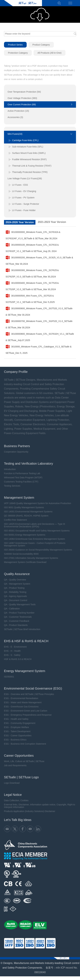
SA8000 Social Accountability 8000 (21, 554)
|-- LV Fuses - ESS (18, 185)
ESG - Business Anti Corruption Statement (25, 744)
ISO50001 (9, 677)
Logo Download (12, 783)
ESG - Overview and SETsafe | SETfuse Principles (29, 694)
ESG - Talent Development (17, 731)
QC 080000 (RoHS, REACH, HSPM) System (26, 516)
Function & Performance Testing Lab (22, 473)
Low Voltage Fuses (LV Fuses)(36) (25, 178)
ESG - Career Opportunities (18, 736)
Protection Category (18, 53)
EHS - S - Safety (12, 655)
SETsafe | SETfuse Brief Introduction (22, 629)
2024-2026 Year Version (20, 222)
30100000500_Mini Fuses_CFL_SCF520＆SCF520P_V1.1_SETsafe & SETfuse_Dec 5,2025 (30, 298)
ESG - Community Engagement (20, 723)
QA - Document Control (16, 600)
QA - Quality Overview (15, 580)
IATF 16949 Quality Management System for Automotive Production (38, 503)
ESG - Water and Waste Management (23, 702)
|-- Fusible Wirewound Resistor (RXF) (27, 159)
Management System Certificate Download (25, 562)
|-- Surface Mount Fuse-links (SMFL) (27, 153)
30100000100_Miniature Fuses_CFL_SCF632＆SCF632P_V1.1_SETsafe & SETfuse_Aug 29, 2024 (32, 247)
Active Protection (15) (18, 111)
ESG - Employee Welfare (16, 727)
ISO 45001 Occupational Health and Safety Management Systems (37, 531)
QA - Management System (17, 584)
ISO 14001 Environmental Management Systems (28, 512)
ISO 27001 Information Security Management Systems (31, 558)
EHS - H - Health (12, 651)
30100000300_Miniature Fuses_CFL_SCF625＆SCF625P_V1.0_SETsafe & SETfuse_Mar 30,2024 (32, 272)
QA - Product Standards (16, 625)
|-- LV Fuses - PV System (21, 198)
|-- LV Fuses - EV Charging (22, 191)
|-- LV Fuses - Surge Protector (23, 204)
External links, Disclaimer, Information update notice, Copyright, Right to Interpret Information (40, 806)
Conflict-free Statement (15, 520)
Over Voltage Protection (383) (22, 98)
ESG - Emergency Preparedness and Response (28, 715)
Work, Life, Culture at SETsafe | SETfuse (24, 761)
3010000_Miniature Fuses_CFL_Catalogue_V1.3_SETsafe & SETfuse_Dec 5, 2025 (38, 349)
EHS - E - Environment (15, 647)
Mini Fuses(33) (15, 134)
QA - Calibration (12, 609)
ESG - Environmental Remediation (21, 698)
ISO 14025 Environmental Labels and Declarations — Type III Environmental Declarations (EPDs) (34, 525)
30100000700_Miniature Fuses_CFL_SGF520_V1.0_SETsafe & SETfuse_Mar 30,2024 (39, 323)
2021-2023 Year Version (52, 222)
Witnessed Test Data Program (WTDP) (23, 478)
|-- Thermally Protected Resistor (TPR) (28, 172)
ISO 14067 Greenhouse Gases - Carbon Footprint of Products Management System (35, 544)
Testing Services (12, 486)
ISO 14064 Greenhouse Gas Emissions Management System (34, 539)
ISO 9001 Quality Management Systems (24, 507)
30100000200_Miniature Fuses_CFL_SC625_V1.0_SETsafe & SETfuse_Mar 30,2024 (39, 260)
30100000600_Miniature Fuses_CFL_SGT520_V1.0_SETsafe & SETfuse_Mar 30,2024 (39, 311)
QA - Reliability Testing (15, 592)
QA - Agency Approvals (15, 596)
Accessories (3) (15, 117)
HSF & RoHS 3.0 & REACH (18, 659)
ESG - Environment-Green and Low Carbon (26, 711)
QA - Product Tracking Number (19, 613)
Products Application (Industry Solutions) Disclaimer (30, 811)
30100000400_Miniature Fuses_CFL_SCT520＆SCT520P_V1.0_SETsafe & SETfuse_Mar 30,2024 (32, 285)
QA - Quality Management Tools (20, 604)
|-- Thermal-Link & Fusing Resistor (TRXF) (30, 166)
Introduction (10, 469)
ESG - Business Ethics (15, 740)
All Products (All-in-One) (50, 53)
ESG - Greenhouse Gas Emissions (21, 707)
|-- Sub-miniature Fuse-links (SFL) (25, 147)
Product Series (15, 45)
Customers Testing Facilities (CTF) (21, 482)
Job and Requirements (15, 765)
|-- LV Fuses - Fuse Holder (22, 210)
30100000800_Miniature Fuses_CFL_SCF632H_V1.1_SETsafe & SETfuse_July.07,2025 (40, 336)
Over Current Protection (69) (22, 105)
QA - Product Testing (14, 588)
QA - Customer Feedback (17, 621)
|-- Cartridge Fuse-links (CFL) (23, 140)
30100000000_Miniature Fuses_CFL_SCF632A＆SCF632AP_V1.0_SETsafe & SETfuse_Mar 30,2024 (33, 234)
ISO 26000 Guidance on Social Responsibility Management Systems (38, 550)
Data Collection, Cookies (16, 800)
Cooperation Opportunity (16, 452)
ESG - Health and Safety (16, 719)
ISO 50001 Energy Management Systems (25, 535)
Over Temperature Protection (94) (24, 92)
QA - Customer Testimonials (18, 617)
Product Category (41, 45)
